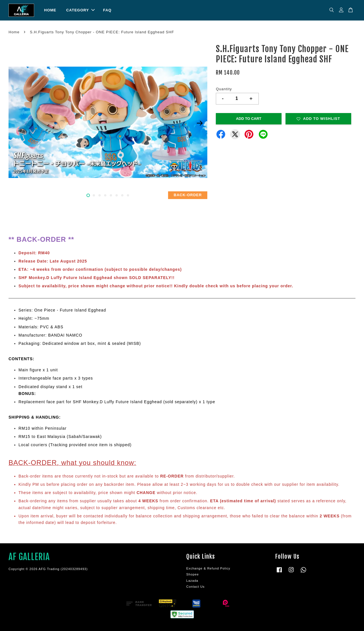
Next (200, 123)
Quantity (224, 89)
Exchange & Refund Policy (208, 568)
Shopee (193, 574)
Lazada (192, 581)
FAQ (107, 10)
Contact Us (196, 587)
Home (14, 32)
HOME (50, 10)
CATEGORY (80, 10)
